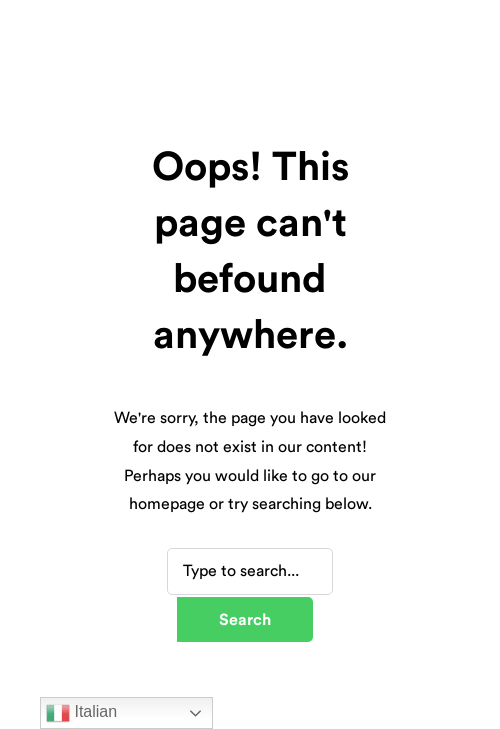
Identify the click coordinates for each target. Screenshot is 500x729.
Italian (81, 713)
